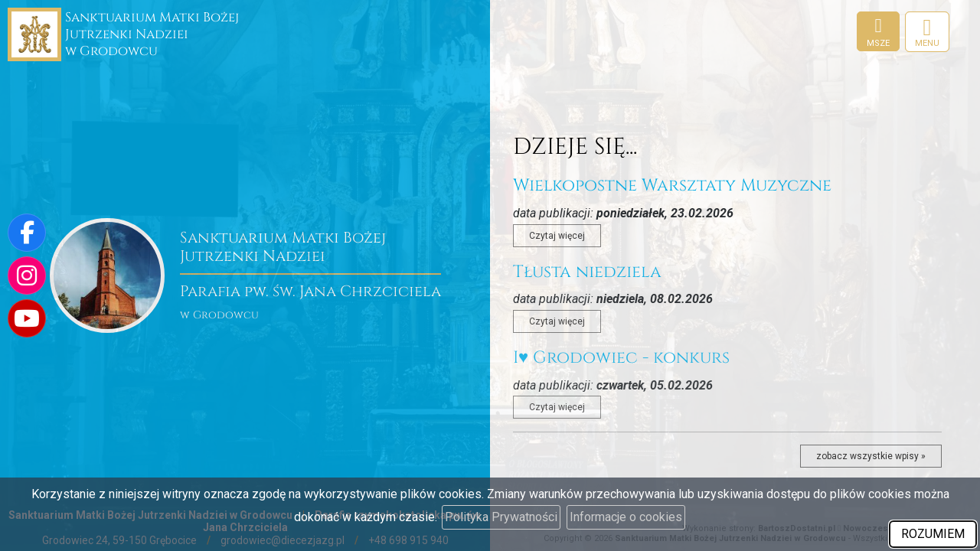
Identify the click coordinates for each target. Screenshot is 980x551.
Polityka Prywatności (501, 517)
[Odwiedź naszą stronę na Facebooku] (27, 233)
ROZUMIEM (933, 534)
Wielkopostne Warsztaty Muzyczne (672, 186)
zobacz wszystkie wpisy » (871, 456)
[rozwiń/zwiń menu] (927, 32)
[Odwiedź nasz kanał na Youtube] (27, 318)
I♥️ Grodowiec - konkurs (621, 358)
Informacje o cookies (626, 517)
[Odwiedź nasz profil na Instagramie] (27, 275)
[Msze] (878, 31)
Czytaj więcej (557, 236)
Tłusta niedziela (587, 272)
